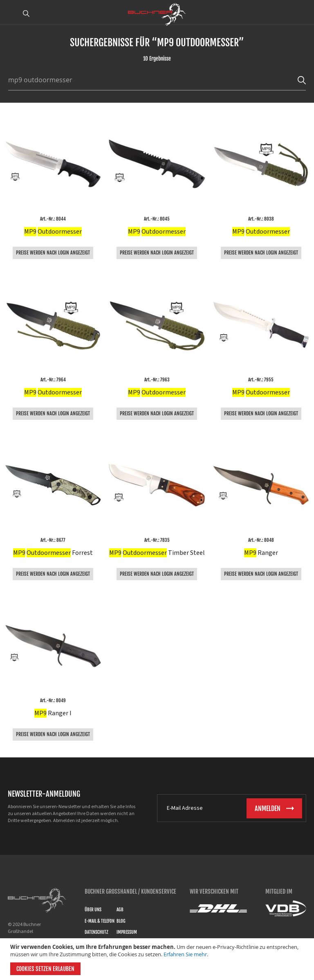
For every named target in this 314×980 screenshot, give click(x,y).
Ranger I (53, 713)
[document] (158, 959)
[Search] (302, 80)
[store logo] (157, 14)
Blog (121, 921)
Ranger (261, 553)
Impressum (127, 932)
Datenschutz (96, 932)
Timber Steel (157, 553)
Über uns (93, 910)
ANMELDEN (303, 14)
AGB (120, 910)
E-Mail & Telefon (100, 921)
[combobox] (153, 80)
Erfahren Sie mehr (185, 954)
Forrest (53, 553)
